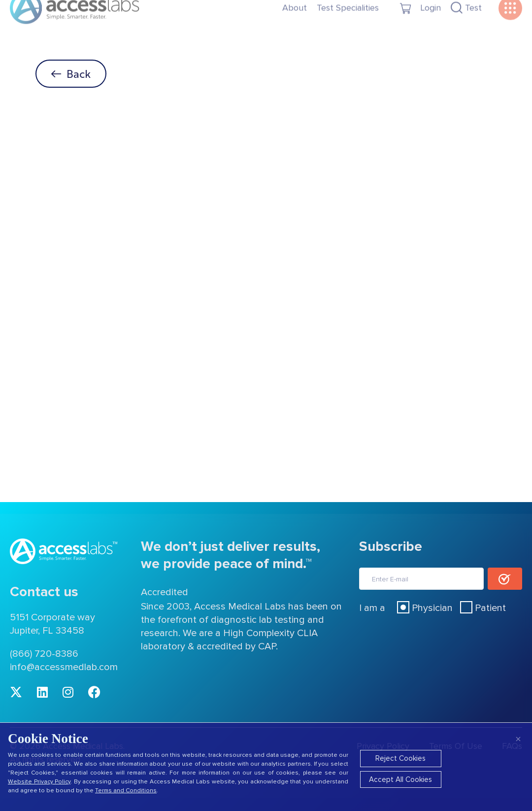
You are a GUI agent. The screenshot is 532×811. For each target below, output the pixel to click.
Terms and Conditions (126, 791)
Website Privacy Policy (39, 782)
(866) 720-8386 (44, 654)
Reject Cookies (400, 758)
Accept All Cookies (400, 779)
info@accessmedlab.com (64, 667)
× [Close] (518, 739)
